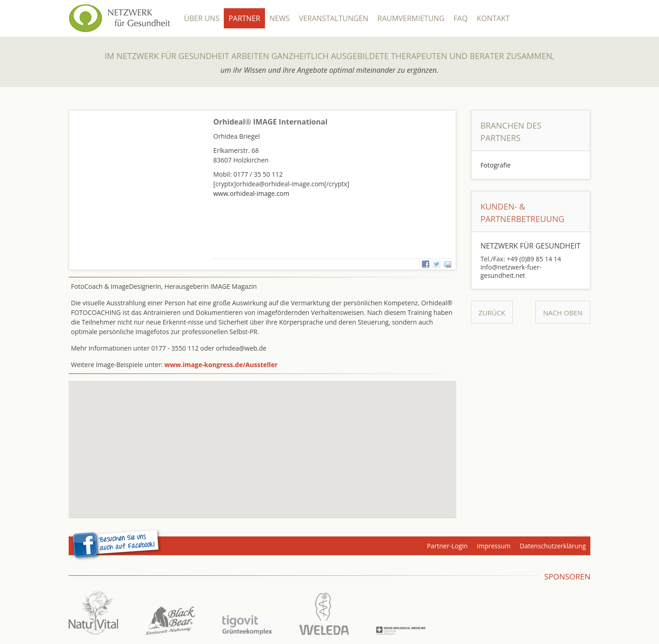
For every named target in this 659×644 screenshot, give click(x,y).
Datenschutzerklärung (553, 546)
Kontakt (493, 18)
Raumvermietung (411, 18)
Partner (244, 18)
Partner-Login (447, 546)
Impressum (494, 546)
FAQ (461, 18)
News (280, 18)
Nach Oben (563, 313)
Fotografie (496, 165)
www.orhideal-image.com (251, 193)
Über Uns (202, 18)
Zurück (492, 313)
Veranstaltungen (334, 18)
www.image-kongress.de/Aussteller (221, 365)
